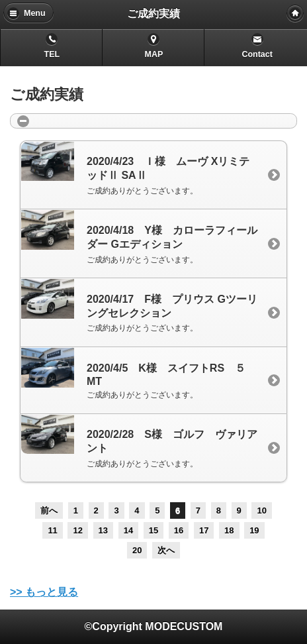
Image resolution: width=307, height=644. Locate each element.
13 (103, 530)
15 (153, 530)
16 (179, 530)
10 (261, 510)
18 (229, 530)
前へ (49, 510)
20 (137, 550)
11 (52, 530)
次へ (166, 550)
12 (77, 530)
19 (254, 530)
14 (128, 530)
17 (204, 530)
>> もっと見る (44, 592)
